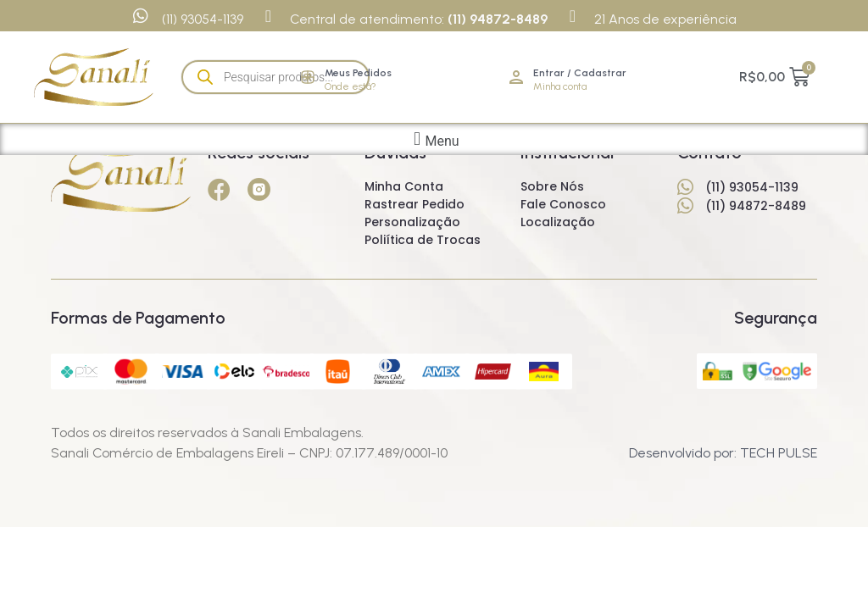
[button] (434, 139)
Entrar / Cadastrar (580, 73)
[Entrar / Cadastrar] (516, 77)
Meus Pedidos (358, 73)
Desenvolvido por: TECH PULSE (723, 453)
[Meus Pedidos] (308, 77)
